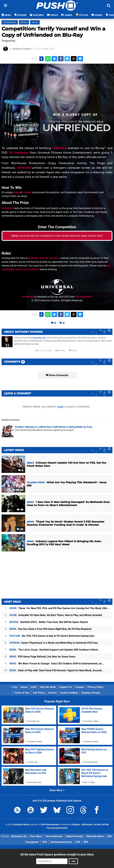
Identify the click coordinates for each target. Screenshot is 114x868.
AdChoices (87, 825)
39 (20, 510)
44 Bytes (76, 825)
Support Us (66, 687)
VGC (45, 842)
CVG (78, 842)
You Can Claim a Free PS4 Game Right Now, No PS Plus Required (50, 629)
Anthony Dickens (22, 49)
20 (20, 529)
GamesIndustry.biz (61, 842)
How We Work (48, 687)
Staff (34, 687)
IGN (109, 836)
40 (20, 490)
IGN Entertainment (50, 825)
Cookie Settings (69, 693)
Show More (57, 790)
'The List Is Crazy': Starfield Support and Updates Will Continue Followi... (55, 650)
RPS (86, 842)
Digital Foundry (75, 836)
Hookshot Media (21, 825)
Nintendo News (95, 836)
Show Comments (57, 375)
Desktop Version (91, 693)
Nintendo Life (39, 338)
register (27, 192)
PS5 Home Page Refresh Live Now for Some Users (42, 657)
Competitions (10, 22)
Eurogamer (32, 842)
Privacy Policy (95, 687)
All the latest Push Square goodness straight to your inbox (57, 854)
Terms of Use (22, 693)
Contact (80, 687)
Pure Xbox (36, 836)
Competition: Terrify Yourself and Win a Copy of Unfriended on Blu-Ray (53, 32)
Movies (24, 22)
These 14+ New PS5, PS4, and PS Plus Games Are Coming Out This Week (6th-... (60, 608)
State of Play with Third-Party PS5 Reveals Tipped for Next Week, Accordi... (57, 670)
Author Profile (44, 351)
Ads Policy (39, 693)
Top (14, 687)
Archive (53, 693)
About (24, 687)
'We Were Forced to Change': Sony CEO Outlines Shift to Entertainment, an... (57, 664)
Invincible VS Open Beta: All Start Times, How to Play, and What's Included (56, 615)
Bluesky (60, 351)
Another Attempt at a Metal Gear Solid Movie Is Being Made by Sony (54, 427)
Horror (35, 22)
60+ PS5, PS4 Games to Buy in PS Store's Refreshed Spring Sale (52, 636)
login (16, 192)
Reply (73, 351)
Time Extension (54, 836)
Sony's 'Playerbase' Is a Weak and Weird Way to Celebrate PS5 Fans (54, 643)
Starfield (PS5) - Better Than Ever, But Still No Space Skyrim (49, 622)
